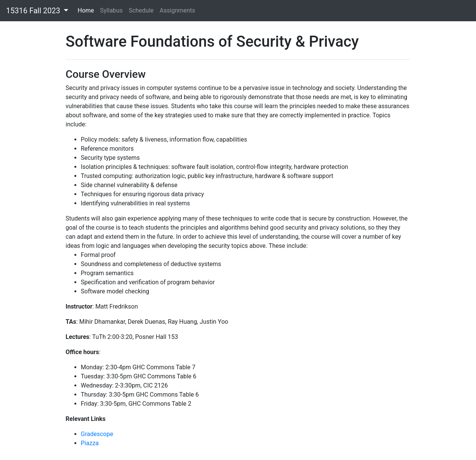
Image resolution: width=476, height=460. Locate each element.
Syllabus (112, 10)
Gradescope (97, 434)
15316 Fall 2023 (34, 11)
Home (86, 10)
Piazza (90, 443)
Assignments (178, 10)
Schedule (141, 10)
